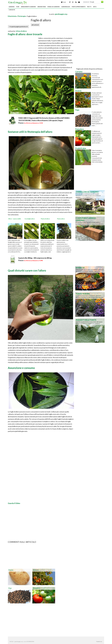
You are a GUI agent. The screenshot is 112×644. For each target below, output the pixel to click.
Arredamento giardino (28, 7)
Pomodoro (36, 588)
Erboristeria (42, 7)
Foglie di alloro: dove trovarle (25, 34)
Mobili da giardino (54, 7)
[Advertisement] (28, 14)
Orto (95, 7)
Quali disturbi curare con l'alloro (27, 270)
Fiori (18, 7)
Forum (63, 2)
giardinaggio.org (61, 14)
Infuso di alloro (21, 31)
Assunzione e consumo (21, 368)
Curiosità (12, 10)
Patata (11, 570)
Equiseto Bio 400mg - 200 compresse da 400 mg (35, 258)
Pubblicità (99, 642)
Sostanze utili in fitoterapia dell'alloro (30, 132)
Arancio (36, 570)
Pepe (10, 588)
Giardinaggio (66, 7)
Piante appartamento (79, 7)
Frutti (89, 7)
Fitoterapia (22, 16)
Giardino (12, 7)
